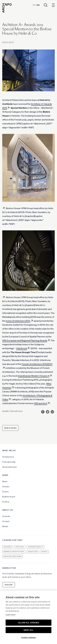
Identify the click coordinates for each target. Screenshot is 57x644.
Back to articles (10, 428)
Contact (6, 521)
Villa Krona (22, 348)
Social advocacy (9, 467)
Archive (6, 502)
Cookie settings (29, 637)
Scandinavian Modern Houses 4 (34, 376)
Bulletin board (9, 497)
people (45, 552)
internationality (35, 547)
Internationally (9, 462)
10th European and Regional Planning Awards (25, 340)
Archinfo (6, 516)
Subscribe (9, 585)
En (38, 5)
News (5, 475)
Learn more (10, 615)
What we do (9, 451)
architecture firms (12, 556)
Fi (34, 5)
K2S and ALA (41, 403)
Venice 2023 (33, 552)
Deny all (28, 630)
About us (8, 510)
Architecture (8, 457)
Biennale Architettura (14, 552)
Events (5, 492)
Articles (6, 487)
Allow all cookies (28, 623)
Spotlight (20, 547)
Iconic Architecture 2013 (18, 321)
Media (5, 526)
